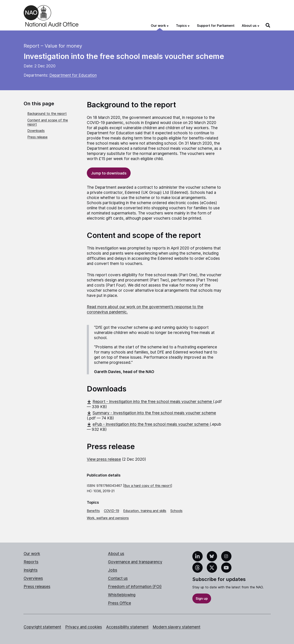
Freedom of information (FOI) (135, 587)
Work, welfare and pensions (108, 518)
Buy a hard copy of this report (148, 486)
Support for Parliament (216, 26)
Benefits (93, 511)
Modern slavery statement (177, 627)
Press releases (37, 587)
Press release (37, 137)
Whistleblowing (122, 595)
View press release (104, 459)
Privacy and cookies (84, 627)
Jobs (113, 570)
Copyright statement (42, 627)
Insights (31, 570)
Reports (31, 562)
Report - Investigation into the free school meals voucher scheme (150, 402)
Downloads (36, 131)
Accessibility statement (127, 627)
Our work (32, 554)
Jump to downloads (109, 173)
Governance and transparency (135, 562)
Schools (176, 511)
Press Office (120, 603)
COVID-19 (112, 511)
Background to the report (47, 114)
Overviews (33, 578)
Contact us (118, 578)
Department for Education (73, 75)
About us (116, 554)
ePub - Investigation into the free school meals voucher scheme (148, 424)
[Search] (268, 25)
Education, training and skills (145, 511)
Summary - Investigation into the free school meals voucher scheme (151, 413)
